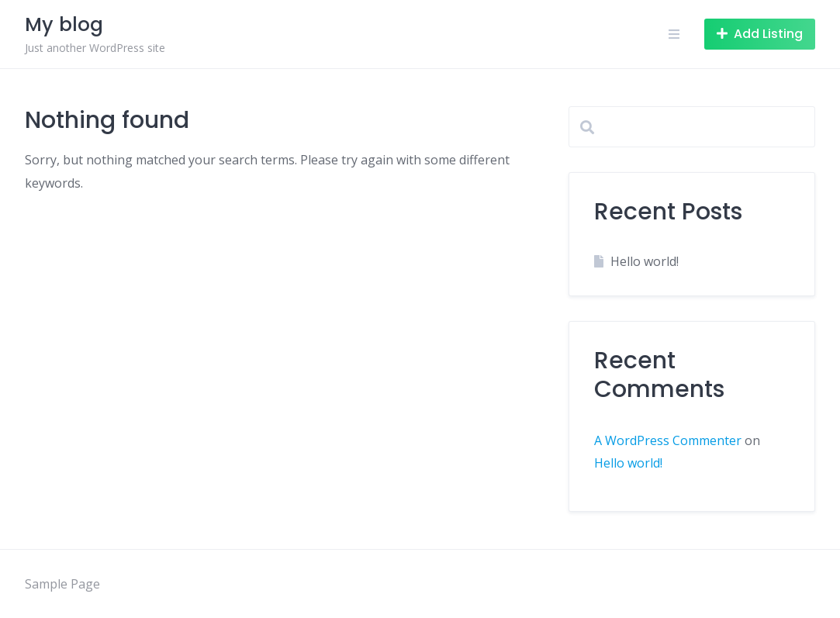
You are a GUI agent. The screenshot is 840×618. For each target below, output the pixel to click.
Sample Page (62, 584)
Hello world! (645, 261)
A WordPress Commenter (668, 440)
